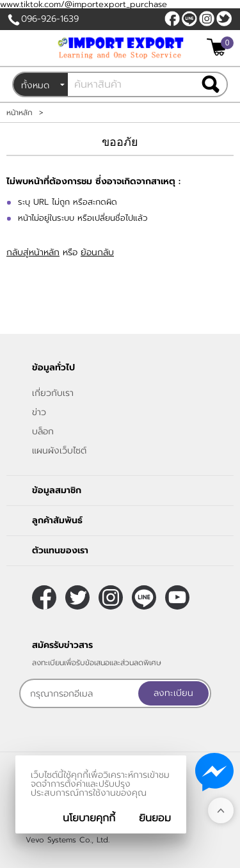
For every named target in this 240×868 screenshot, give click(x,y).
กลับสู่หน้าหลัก (33, 252)
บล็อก (43, 431)
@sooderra (189, 19)
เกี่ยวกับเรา (53, 393)
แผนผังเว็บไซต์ (59, 451)
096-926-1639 (50, 19)
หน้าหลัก (20, 113)
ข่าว (39, 412)
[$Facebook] (172, 19)
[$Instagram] (207, 19)
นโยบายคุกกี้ (89, 818)
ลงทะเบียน (173, 693)
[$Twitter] (224, 19)
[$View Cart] (219, 47)
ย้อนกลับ (97, 252)
